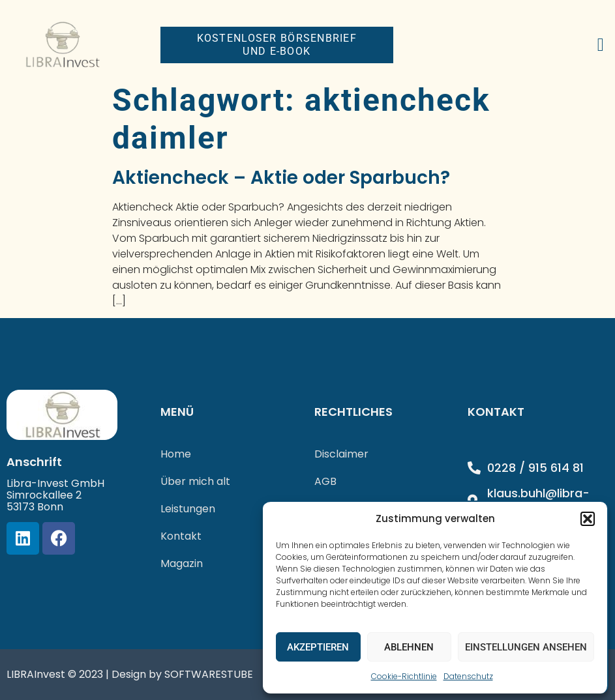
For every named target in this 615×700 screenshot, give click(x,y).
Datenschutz (468, 676)
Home (176, 454)
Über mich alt (195, 481)
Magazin (182, 563)
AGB (325, 481)
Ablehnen (409, 647)
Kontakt (181, 536)
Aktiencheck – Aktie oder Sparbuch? (281, 178)
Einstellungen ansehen (526, 647)
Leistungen (188, 509)
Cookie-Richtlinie (404, 676)
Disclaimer (341, 454)
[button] (588, 519)
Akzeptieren (318, 647)
